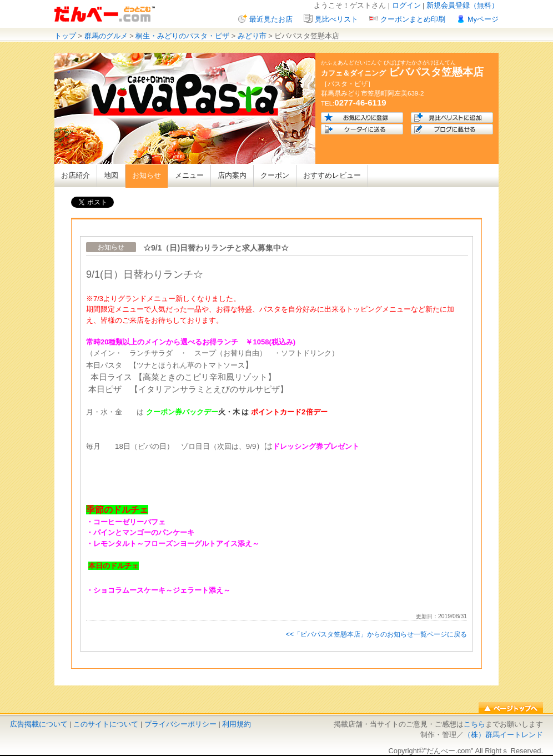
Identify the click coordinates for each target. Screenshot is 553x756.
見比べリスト (336, 19)
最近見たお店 (271, 19)
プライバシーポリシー (180, 724)
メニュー (189, 175)
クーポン (275, 175)
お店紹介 (76, 175)
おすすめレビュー (332, 175)
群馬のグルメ (106, 36)
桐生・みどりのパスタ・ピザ (182, 36)
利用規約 (237, 724)
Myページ (483, 19)
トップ (65, 36)
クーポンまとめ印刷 (413, 19)
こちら (474, 724)
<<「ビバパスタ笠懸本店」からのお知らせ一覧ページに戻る (376, 634)
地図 (111, 175)
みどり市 (252, 36)
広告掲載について (39, 724)
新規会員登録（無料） (462, 5)
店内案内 (232, 175)
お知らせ (147, 175)
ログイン (406, 5)
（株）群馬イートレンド (503, 735)
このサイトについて (106, 724)
